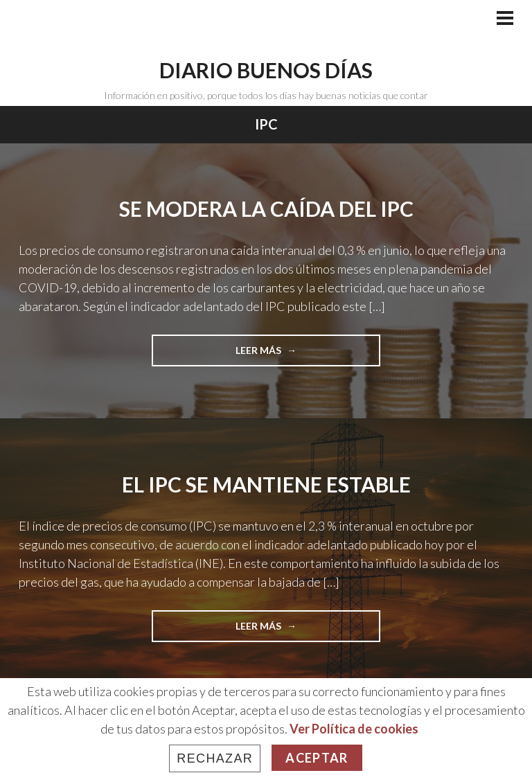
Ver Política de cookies (354, 729)
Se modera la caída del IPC (266, 208)
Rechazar (215, 758)
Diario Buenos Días (266, 70)
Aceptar (317, 758)
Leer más (281, 354)
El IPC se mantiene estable (266, 484)
